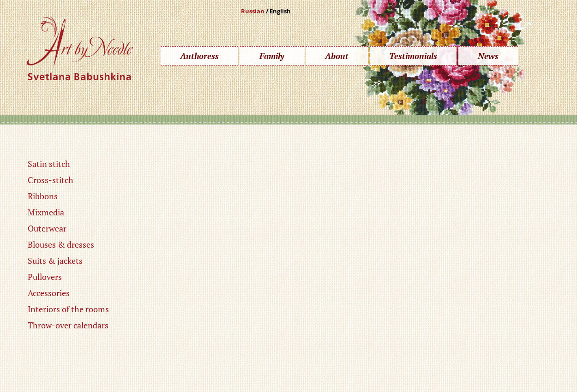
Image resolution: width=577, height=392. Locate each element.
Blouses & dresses (61, 244)
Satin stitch (49, 164)
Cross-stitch (51, 180)
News (488, 56)
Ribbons (43, 196)
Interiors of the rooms (68, 309)
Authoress (199, 56)
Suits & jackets (55, 261)
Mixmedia (46, 212)
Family (272, 56)
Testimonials (413, 56)
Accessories (49, 293)
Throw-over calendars (68, 325)
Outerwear (47, 228)
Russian (253, 11)
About (337, 56)
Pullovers (45, 277)
